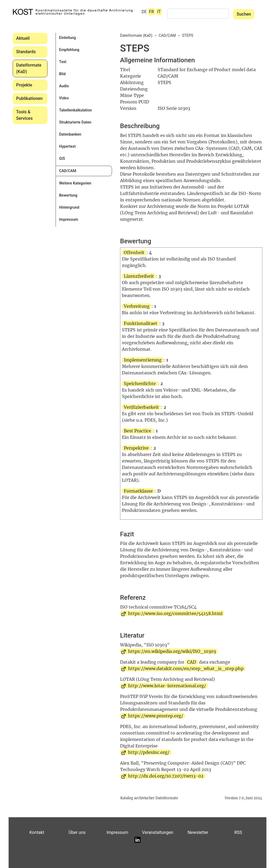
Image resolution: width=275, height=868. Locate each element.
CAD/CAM (68, 171)
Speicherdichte (140, 384)
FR (152, 12)
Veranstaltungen (158, 832)
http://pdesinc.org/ (149, 752)
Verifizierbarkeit (141, 407)
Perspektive (136, 448)
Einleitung (67, 38)
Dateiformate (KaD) (29, 68)
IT (159, 12)
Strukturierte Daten (75, 122)
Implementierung (143, 360)
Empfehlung (69, 50)
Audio (64, 86)
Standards (26, 52)
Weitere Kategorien (75, 183)
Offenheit (134, 252)
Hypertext (67, 146)
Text (63, 62)
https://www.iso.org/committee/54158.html (175, 613)
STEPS (188, 35)
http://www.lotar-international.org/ (167, 686)
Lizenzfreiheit (139, 276)
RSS (238, 832)
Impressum (69, 219)
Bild (62, 74)
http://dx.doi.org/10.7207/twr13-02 (166, 776)
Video (64, 98)
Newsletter (198, 832)
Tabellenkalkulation (75, 110)
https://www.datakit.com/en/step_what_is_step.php (186, 668)
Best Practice (137, 431)
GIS (62, 158)
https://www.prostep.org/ (156, 716)
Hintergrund (69, 207)
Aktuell (23, 38)
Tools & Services (24, 115)
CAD (192, 662)
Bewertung (68, 195)
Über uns (77, 832)
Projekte (24, 85)
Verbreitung (137, 306)
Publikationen (29, 98)
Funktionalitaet (141, 323)
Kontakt (37, 832)
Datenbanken (70, 134)
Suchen (244, 14)
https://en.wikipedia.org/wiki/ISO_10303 (172, 651)
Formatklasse (138, 491)
